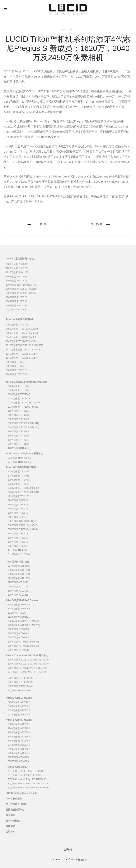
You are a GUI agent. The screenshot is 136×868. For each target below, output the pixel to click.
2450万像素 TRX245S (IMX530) (22, 329)
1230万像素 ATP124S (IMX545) (24, 621)
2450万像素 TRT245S (19, 386)
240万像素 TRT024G (18, 436)
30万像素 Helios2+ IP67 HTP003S (25, 771)
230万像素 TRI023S (18, 542)
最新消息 (10, 826)
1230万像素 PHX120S (17, 269)
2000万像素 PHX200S (17, 264)
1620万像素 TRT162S (19, 399)
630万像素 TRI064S (18, 513)
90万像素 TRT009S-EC (20, 458)
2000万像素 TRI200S (19, 480)
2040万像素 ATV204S (19, 707)
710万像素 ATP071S (18, 638)
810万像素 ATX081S (18, 758)
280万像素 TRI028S (18, 538)
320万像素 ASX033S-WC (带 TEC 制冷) (28, 664)
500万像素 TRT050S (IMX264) (23, 428)
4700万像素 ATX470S (19, 729)
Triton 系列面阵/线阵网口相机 (21, 468)
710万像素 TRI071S (18, 509)
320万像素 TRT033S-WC (21, 682)
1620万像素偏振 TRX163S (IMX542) (24, 350)
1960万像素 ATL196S (19, 570)
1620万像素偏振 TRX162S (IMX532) (24, 346)
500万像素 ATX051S (18, 762)
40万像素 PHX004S (16, 310)
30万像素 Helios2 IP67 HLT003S (24, 776)
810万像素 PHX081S (16, 281)
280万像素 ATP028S (18, 650)
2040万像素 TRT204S (19, 391)
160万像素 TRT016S (18, 444)
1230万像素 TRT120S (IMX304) (24, 407)
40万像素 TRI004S (17, 550)
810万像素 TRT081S (18, 411)
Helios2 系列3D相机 (16, 767)
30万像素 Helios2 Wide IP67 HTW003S (28, 784)
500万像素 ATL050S (18, 591)
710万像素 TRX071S (16, 366)
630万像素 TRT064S (18, 419)
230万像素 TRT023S (18, 440)
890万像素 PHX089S (16, 277)
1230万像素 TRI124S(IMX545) (23, 488)
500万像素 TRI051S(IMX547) (23, 526)
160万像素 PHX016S (16, 306)
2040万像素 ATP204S (19, 609)
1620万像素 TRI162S (19, 484)
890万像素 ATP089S (18, 629)
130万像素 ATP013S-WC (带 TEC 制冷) (28, 668)
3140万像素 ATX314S (19, 737)
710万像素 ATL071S (18, 587)
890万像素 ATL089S (18, 583)
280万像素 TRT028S (18, 432)
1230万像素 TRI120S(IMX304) (23, 492)
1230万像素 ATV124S (19, 715)
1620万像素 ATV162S (19, 711)
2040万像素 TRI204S (19, 476)
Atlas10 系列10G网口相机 (19, 720)
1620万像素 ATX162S (19, 749)
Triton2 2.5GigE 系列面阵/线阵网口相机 (26, 382)
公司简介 (10, 832)
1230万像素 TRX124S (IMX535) (22, 354)
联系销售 (68, 850)
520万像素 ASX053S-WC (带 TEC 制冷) (28, 660)
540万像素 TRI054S (18, 517)
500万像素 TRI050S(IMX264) (23, 530)
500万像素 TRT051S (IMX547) (23, 423)
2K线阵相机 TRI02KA (19, 554)
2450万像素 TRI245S (19, 472)
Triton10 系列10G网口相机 (20, 320)
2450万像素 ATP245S (19, 605)
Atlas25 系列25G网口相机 (19, 698)
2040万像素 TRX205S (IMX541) (22, 342)
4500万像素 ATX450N (19, 733)
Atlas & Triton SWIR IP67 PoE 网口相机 (27, 656)
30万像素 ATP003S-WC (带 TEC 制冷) (27, 672)
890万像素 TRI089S (18, 501)
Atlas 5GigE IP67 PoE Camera (22, 601)
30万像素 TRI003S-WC (20, 691)
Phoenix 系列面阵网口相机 (20, 259)
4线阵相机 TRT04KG (18, 448)
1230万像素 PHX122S (17, 273)
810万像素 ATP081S (18, 634)
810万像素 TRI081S (18, 505)
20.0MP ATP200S (17, 613)
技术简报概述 (13, 821)
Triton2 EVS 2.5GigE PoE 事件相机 (24, 454)
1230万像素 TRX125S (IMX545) (22, 358)
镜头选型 (10, 815)
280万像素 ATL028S (18, 595)
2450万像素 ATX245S (19, 741)
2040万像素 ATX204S (19, 745)
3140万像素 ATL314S (19, 566)
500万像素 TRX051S (16, 370)
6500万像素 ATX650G (19, 724)
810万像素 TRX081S (16, 362)
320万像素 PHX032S (16, 298)
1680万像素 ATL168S (19, 575)
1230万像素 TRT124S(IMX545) (24, 403)
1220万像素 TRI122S (19, 497)
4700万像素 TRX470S (17, 325)
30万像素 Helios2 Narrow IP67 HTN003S (29, 788)
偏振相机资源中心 (15, 810)
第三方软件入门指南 (16, 804)
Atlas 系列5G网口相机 (17, 562)
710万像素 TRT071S (18, 415)
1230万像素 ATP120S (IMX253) (24, 625)
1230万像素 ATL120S (19, 579)
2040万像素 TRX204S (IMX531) (22, 338)
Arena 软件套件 (14, 799)
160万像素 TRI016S (18, 546)
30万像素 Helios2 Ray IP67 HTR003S (27, 780)
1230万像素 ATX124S (19, 753)
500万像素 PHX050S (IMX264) (22, 293)
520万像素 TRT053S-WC (21, 678)
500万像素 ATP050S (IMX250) (23, 646)
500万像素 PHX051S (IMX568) (22, 289)
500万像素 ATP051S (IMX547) (23, 642)
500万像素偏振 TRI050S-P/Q (23, 521)
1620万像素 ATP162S (19, 617)
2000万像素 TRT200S (19, 395)
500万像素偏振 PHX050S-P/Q (21, 285)
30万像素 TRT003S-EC (20, 462)
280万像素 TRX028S (16, 375)
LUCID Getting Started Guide (21, 793)
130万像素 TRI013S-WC (20, 687)
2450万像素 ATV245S (19, 702)
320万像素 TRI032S (18, 534)
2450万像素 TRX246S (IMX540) (22, 333)
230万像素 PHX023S (16, 302)
